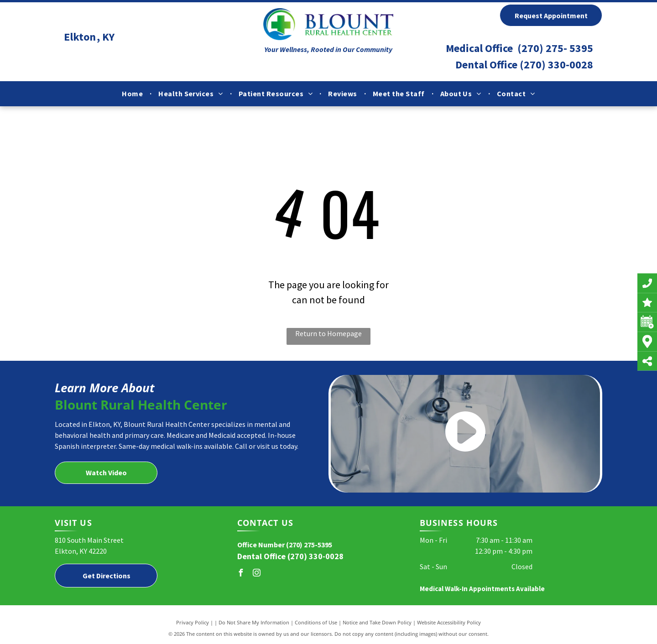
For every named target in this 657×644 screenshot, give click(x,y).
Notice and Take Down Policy (377, 622)
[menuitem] (133, 93)
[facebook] (241, 574)
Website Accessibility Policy (449, 622)
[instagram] (257, 574)
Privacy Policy (193, 622)
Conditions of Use (316, 622)
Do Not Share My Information (254, 622)
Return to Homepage (328, 333)
